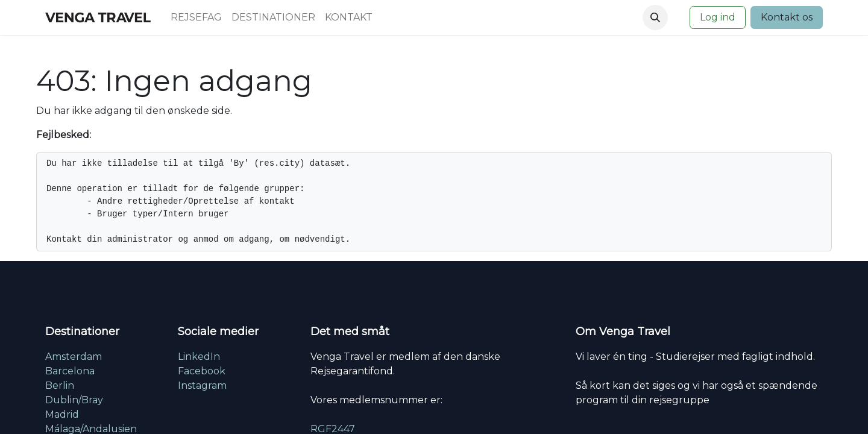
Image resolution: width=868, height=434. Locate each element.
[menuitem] (196, 17)
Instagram (202, 385)
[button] (655, 17)
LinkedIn (199, 357)
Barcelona (70, 371)
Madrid (62, 414)
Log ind (718, 17)
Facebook (202, 371)
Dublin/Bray (74, 400)
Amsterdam (74, 357)
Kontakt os (787, 17)
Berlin (60, 385)
